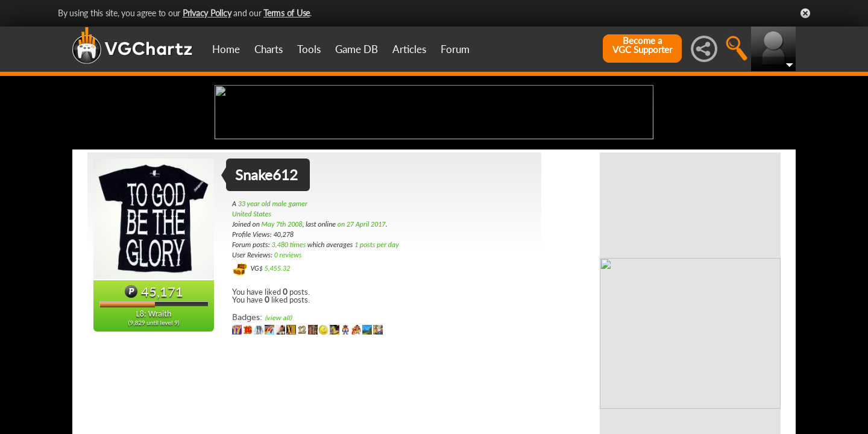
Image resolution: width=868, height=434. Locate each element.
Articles (409, 49)
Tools (309, 49)
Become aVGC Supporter (642, 45)
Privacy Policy (207, 13)
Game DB (357, 49)
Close (805, 13)
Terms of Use (287, 13)
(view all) (278, 413)
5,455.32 (277, 363)
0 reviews (288, 350)
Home (226, 49)
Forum (455, 49)
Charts (269, 49)
